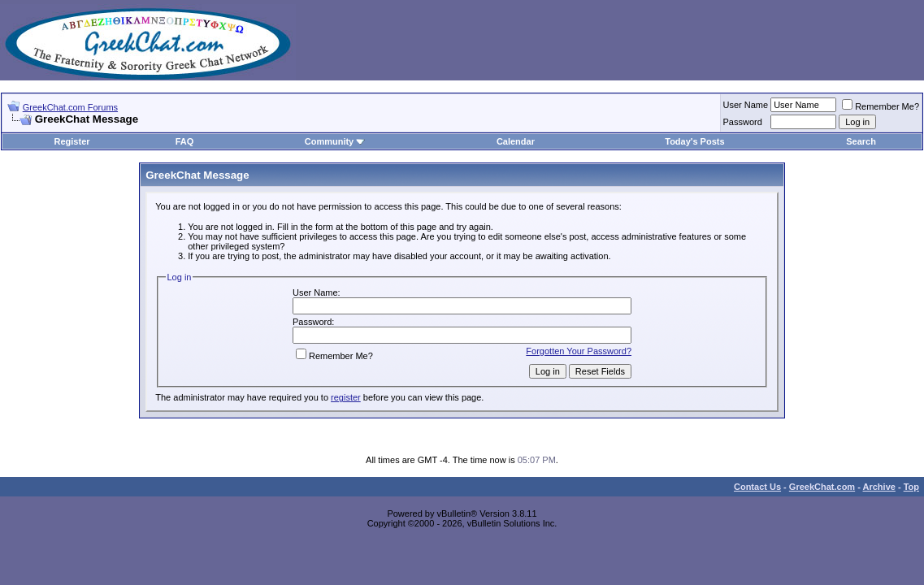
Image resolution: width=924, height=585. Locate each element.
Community (335, 141)
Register (72, 141)
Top (911, 487)
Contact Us (757, 487)
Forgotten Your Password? (579, 351)
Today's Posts (694, 141)
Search (861, 141)
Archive (879, 487)
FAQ (185, 141)
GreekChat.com (822, 487)
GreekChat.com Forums (70, 107)
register (346, 397)
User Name (746, 105)
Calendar (516, 141)
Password (743, 122)
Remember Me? (881, 106)
